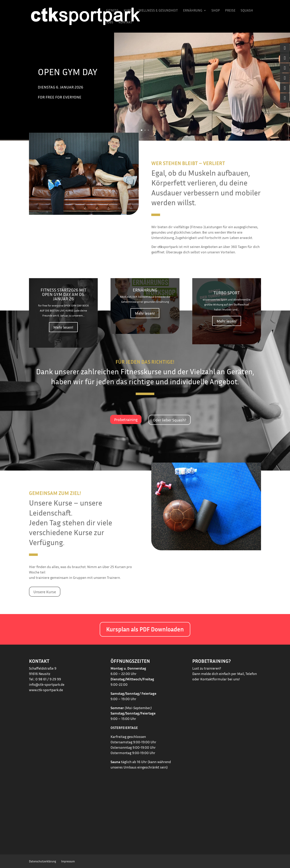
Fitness (112, 11)
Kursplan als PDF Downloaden (145, 629)
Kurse (129, 11)
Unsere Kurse (45, 592)
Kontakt (126, 22)
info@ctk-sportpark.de (47, 684)
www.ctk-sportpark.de (46, 690)
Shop (216, 11)
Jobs (110, 22)
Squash (247, 11)
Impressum (68, 861)
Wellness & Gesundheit (158, 11)
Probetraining (126, 419)
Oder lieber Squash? (170, 420)
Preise (230, 11)
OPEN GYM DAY (68, 72)
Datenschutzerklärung (42, 861)
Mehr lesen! (63, 327)
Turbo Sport (227, 293)
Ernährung (193, 11)
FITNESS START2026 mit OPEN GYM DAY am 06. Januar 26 (63, 294)
